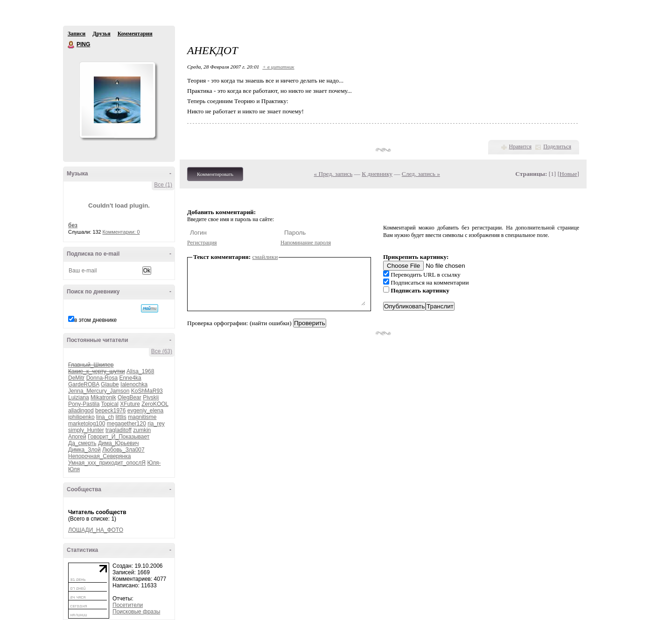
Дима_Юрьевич (118, 443)
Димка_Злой (84, 450)
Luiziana (79, 397)
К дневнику (377, 174)
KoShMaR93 (147, 391)
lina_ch (105, 417)
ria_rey (156, 424)
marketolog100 (87, 424)
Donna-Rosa (102, 378)
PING (71, 45)
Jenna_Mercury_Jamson (99, 391)
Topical (110, 404)
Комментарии (135, 34)
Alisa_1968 (140, 371)
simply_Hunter (86, 430)
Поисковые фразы (136, 612)
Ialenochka (134, 384)
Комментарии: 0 (121, 232)
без (73, 225)
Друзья (101, 34)
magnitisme (142, 417)
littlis (121, 417)
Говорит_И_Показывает (119, 437)
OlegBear (129, 397)
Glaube (110, 384)
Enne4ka (130, 378)
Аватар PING (117, 100)
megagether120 (126, 424)
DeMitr (76, 378)
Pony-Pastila (84, 404)
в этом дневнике (95, 320)
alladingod (81, 411)
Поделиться (557, 146)
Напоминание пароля (306, 243)
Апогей (77, 437)
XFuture (130, 404)
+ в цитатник (278, 67)
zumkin (142, 430)
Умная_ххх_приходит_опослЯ (107, 463)
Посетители (128, 605)
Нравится (520, 146)
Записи (77, 34)
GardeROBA (84, 384)
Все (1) (163, 185)
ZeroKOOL (155, 404)
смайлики (265, 257)
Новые (568, 174)
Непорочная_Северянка (99, 456)
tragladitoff (119, 430)
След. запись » (421, 174)
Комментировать (215, 174)
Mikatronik (103, 397)
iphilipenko (81, 417)
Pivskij (151, 397)
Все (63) (162, 351)
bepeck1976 (110, 411)
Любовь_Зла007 (123, 450)
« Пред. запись (333, 174)
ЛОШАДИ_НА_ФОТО (96, 530)
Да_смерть (82, 443)
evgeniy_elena (145, 411)
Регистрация (202, 243)
